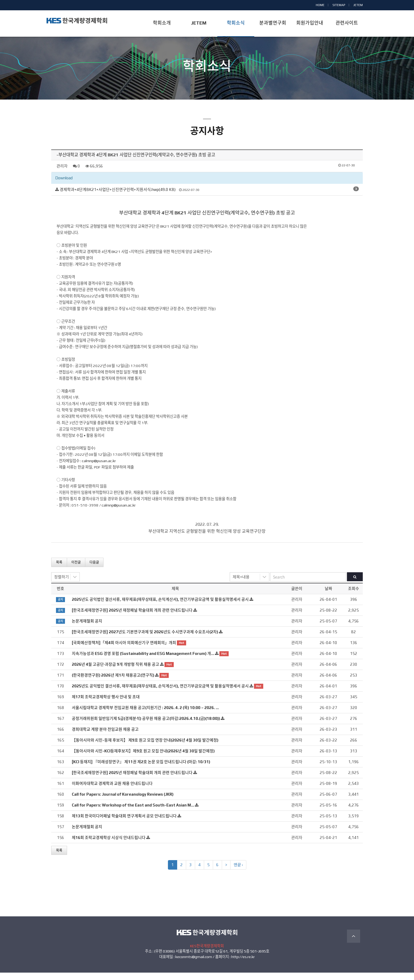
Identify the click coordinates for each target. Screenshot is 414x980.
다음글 (94, 569)
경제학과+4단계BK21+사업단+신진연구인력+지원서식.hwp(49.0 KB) (118, 197)
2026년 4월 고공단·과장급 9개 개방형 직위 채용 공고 (116, 671)
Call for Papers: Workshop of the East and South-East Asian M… (133, 812)
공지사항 (207, 84)
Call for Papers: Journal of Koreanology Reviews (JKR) (123, 801)
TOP (354, 943)
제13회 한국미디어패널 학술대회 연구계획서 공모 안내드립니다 (124, 823)
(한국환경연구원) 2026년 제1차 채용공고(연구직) (113, 682)
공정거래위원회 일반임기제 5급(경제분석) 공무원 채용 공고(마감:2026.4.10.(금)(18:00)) (146, 726)
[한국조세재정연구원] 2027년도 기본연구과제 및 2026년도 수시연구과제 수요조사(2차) (145, 639)
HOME (320, 5)
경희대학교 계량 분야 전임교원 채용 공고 (105, 736)
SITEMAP (339, 5)
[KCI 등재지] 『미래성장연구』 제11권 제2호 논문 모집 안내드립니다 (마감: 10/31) (141, 769)
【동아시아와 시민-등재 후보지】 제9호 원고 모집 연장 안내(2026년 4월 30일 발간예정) (145, 747)
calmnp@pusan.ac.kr (99, 468)
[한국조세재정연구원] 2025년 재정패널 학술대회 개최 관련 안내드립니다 (132, 617)
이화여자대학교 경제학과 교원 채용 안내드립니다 (112, 791)
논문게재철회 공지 (87, 628)
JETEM (358, 5)
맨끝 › (238, 872)
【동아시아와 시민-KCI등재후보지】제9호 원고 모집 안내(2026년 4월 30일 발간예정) (143, 758)
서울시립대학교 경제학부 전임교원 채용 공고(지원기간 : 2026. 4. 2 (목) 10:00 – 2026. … (145, 715)
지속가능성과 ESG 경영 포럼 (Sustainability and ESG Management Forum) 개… (143, 661)
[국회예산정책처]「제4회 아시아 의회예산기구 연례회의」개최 (124, 650)
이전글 (76, 569)
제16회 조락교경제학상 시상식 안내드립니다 (109, 845)
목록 (59, 569)
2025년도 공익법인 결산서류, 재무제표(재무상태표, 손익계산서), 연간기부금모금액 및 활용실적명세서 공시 (160, 606)
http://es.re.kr (243, 964)
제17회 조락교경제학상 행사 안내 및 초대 (106, 704)
